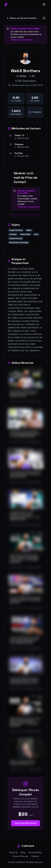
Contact (35, 856)
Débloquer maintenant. (22, 40)
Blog (23, 852)
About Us (14, 852)
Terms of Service (20, 856)
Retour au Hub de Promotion (22, 18)
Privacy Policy (35, 852)
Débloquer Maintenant (26, 823)
